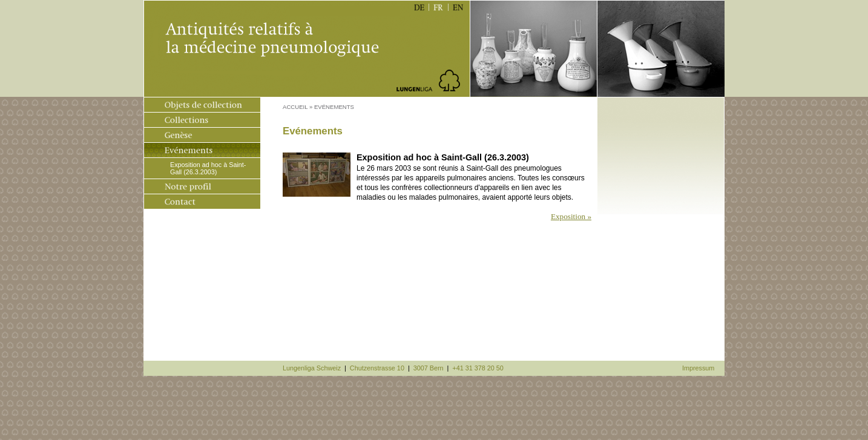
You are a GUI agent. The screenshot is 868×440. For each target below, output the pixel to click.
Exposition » (571, 216)
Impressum (698, 368)
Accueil (295, 107)
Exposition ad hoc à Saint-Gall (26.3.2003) (208, 168)
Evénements (334, 107)
